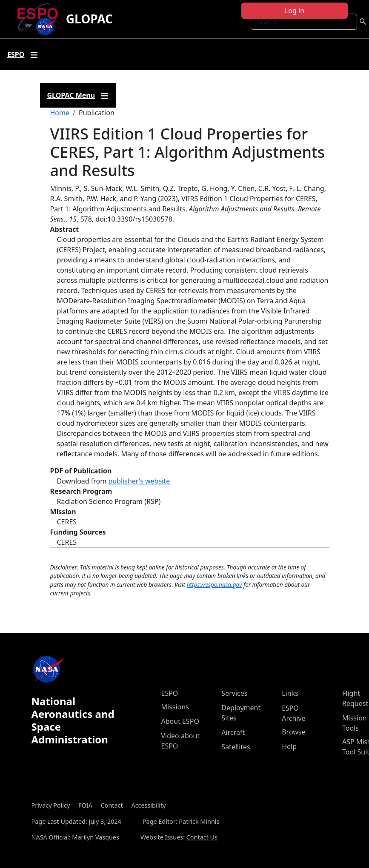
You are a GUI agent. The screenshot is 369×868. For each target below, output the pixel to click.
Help (289, 746)
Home (60, 113)
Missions (175, 707)
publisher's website (139, 481)
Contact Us (202, 837)
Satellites (236, 747)
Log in (295, 11)
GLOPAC (89, 19)
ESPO (170, 693)
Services (234, 693)
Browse (293, 732)
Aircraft (233, 732)
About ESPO (180, 721)
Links (290, 693)
